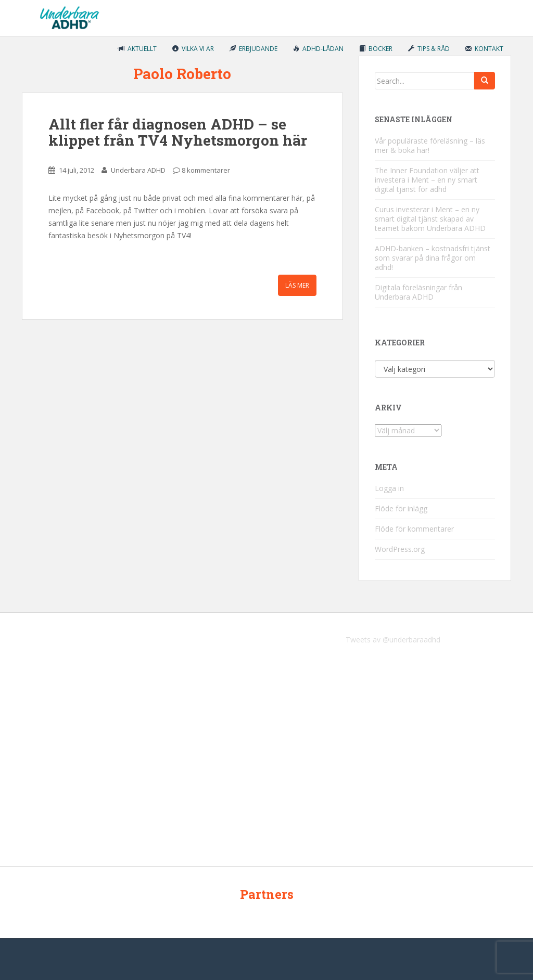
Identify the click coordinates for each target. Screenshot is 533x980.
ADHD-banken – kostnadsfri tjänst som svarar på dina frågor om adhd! (433, 258)
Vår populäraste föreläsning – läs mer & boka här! (430, 145)
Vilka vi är (193, 49)
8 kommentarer (206, 170)
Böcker (376, 49)
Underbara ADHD (138, 170)
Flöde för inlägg (401, 508)
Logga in (389, 488)
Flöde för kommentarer (414, 529)
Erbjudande (253, 49)
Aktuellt (137, 49)
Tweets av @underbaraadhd (393, 640)
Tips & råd (429, 49)
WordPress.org (400, 549)
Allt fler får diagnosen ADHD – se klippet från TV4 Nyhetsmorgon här (178, 132)
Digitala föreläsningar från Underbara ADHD (418, 292)
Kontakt (484, 49)
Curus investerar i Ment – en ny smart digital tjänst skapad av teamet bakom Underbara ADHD (430, 219)
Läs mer (297, 285)
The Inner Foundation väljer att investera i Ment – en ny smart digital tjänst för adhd (427, 180)
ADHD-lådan (318, 49)
